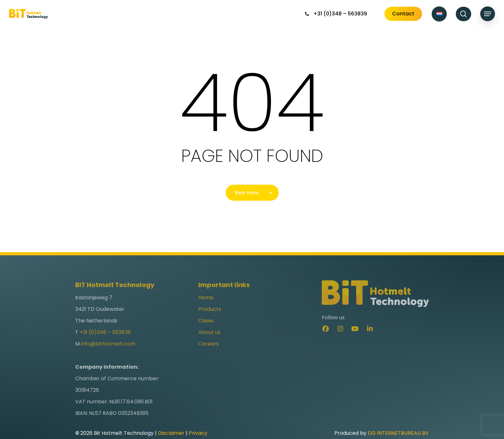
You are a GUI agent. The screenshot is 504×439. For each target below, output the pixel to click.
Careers (209, 354)
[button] (488, 14)
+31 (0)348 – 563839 (105, 342)
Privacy (198, 433)
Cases (206, 331)
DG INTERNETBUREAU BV (398, 433)
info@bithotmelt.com (108, 354)
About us (209, 342)
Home (206, 307)
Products (210, 319)
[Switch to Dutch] (439, 14)
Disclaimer (171, 433)
